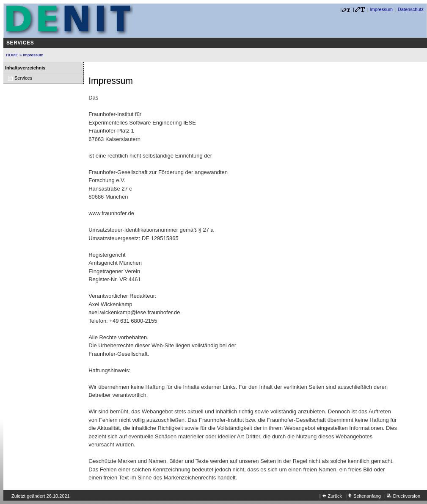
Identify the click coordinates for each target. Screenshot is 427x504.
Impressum (382, 9)
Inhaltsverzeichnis (25, 68)
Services (20, 43)
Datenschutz (411, 9)
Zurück (335, 496)
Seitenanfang (367, 496)
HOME (12, 55)
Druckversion (407, 496)
